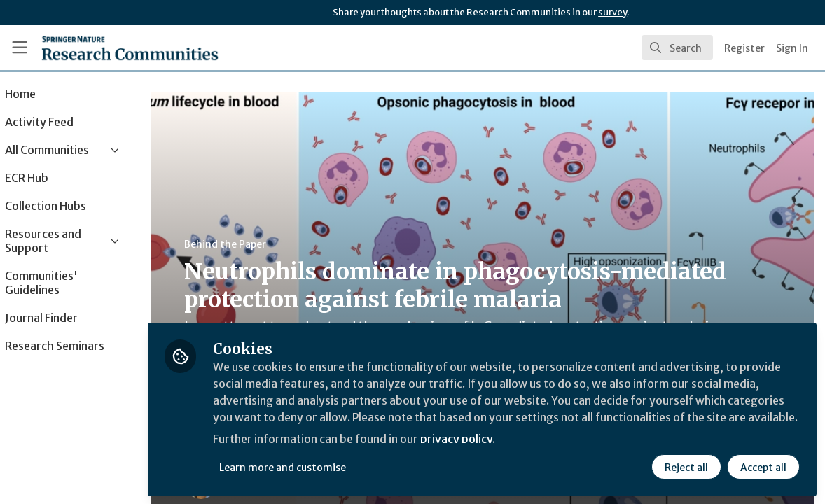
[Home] (130, 48)
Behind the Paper (265, 244)
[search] (677, 48)
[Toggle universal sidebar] (20, 48)
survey (612, 12)
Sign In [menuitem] (792, 48)
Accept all (763, 467)
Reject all (686, 467)
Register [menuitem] (744, 48)
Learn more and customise (323, 467)
